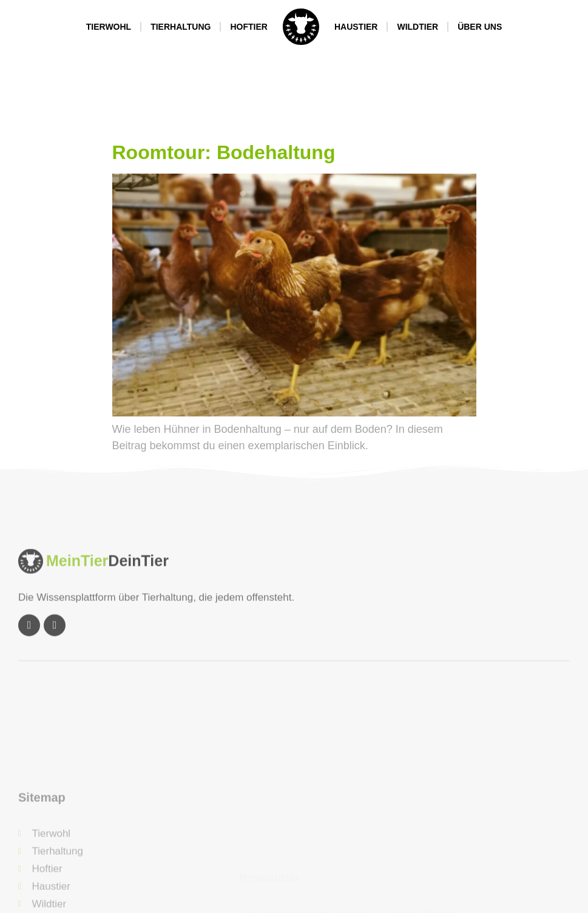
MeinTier (77, 594)
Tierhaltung (181, 27)
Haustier (356, 27)
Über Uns (480, 27)
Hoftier (248, 27)
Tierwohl (109, 27)
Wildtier (417, 27)
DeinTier (138, 594)
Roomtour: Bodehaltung (224, 152)
